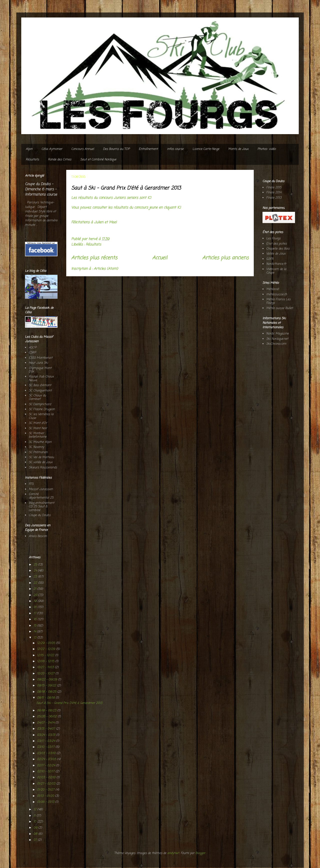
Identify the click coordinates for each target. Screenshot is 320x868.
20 (36, 595)
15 (35, 626)
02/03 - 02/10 (47, 778)
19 (35, 601)
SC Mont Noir (38, 428)
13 (35, 638)
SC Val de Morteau (41, 457)
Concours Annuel (83, 149)
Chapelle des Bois (278, 249)
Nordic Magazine (277, 334)
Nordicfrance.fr (276, 264)
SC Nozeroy (36, 447)
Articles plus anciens (225, 258)
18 (35, 607)
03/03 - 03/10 (47, 753)
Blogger (200, 853)
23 (36, 577)
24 (36, 571)
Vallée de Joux (276, 254)
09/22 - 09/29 (47, 680)
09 (36, 828)
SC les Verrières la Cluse (41, 416)
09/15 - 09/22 (47, 686)
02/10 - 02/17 (46, 772)
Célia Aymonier (52, 149)
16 (35, 619)
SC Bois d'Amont (40, 385)
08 (36, 834)
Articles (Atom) (106, 269)
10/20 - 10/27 (46, 674)
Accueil (160, 258)
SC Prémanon (38, 452)
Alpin (29, 149)
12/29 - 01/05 (46, 643)
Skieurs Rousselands (43, 468)
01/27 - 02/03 (47, 784)
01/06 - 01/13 (46, 802)
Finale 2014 (274, 193)
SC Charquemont (40, 391)
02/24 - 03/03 (47, 759)
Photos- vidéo (267, 149)
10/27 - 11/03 (46, 667)
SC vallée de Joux (41, 462)
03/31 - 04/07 (46, 729)
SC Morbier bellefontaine (38, 435)
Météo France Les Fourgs (278, 301)
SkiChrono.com (276, 344)
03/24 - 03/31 (47, 735)
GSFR (270, 259)
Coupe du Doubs (40, 515)
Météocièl (273, 289)
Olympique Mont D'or (40, 370)
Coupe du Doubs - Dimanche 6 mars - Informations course (41, 189)
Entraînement (148, 149)
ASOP (33, 348)
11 (35, 816)
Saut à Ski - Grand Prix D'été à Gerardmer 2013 (126, 188)
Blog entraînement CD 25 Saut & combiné (41, 507)
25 (36, 565)
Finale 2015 (274, 188)
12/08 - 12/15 (46, 661)
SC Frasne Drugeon (42, 409)
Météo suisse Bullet (280, 308)
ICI (149, 198)
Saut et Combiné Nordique (98, 160)
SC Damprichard (40, 404)
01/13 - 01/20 (46, 796)
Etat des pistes (276, 244)
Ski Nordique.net (277, 339)
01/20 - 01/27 (46, 790)
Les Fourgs (273, 239)
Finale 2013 (274, 198)
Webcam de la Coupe (276, 271)
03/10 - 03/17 (46, 747)
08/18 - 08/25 (47, 692)
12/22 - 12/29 (46, 649)
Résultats (32, 160)
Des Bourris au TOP (116, 149)
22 (36, 583)
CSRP (32, 353)
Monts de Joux (238, 149)
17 (35, 613)
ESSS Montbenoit (41, 358)
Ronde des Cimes (60, 160)
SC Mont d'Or (38, 423)
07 (36, 840)
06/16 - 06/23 (47, 711)
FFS (31, 484)
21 (35, 589)
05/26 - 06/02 (47, 717)
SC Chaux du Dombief (37, 397)
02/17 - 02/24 (46, 766)
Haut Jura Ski (38, 363)
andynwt (173, 853)
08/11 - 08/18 (46, 698)
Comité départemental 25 (41, 496)
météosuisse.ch (277, 294)
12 (35, 810)
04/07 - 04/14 (46, 723)
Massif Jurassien (41, 489)
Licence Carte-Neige (206, 149)
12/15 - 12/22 (46, 655)
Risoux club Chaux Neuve (41, 378)
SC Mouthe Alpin (40, 442)
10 (35, 822)
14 (35, 632)
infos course (175, 149)
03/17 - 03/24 (46, 741)
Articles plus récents (94, 258)
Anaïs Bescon (38, 536)
